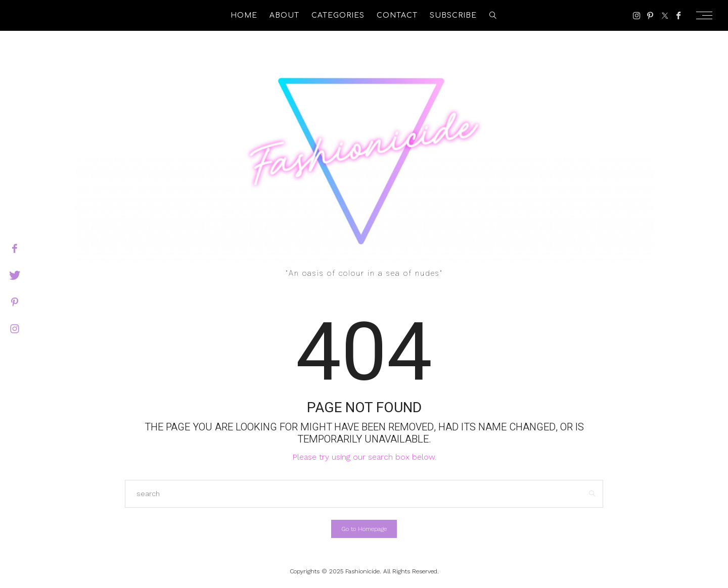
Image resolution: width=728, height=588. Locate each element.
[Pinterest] (650, 16)
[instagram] (15, 329)
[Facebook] (678, 16)
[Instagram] (637, 16)
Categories (338, 15)
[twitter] (15, 275)
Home (244, 15)
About (284, 15)
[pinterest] (15, 302)
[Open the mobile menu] (707, 15)
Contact (397, 15)
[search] (493, 15)
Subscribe (453, 15)
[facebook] (15, 249)
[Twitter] (665, 16)
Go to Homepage (364, 529)
